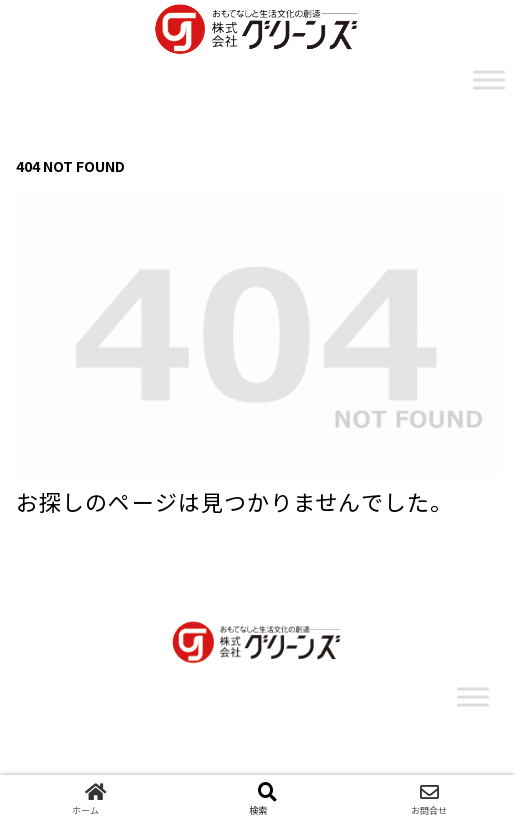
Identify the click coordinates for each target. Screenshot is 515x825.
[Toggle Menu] (489, 79)
